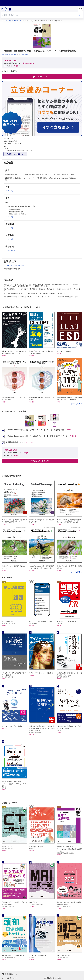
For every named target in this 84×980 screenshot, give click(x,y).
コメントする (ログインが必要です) (15, 265)
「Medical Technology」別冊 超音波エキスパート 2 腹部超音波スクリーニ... (37, 436)
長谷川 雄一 (13, 55)
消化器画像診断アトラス (15, 442)
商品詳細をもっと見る (14, 154)
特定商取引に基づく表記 (52, 978)
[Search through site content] (39, 15)
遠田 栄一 (16, 21)
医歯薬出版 (25, 55)
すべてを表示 (76, 404)
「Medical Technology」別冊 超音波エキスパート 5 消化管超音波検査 (35, 430)
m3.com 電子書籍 (6, 21)
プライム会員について (9, 978)
